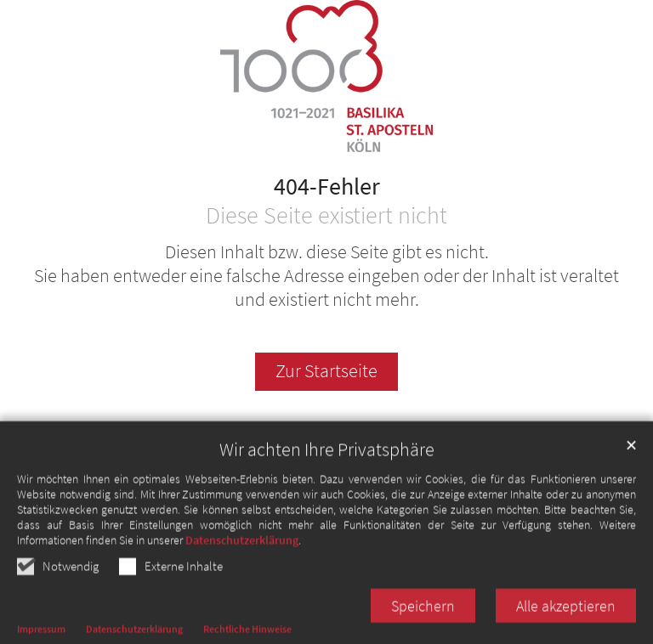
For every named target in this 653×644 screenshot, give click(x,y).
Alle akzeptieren (566, 622)
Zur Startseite (326, 371)
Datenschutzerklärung (242, 556)
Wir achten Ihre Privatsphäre (327, 466)
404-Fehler (327, 187)
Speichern (423, 622)
